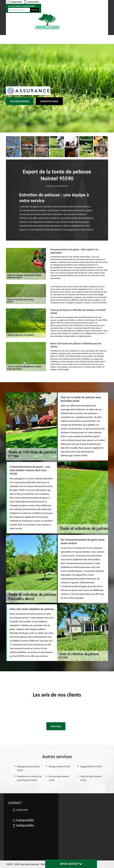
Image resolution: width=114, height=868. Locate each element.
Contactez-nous (49, 101)
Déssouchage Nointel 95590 (59, 778)
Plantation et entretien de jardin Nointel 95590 (29, 778)
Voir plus (56, 726)
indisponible (14, 2)
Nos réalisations (20, 101)
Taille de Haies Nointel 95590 (91, 778)
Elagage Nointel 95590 (91, 766)
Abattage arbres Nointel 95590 (28, 768)
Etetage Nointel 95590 (59, 766)
